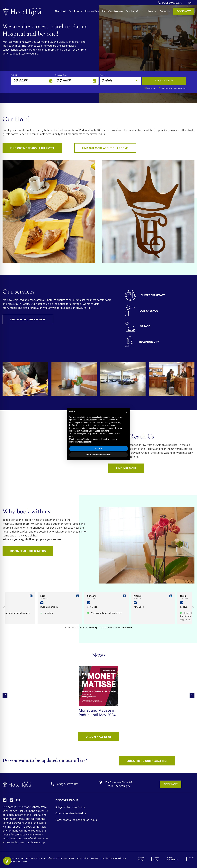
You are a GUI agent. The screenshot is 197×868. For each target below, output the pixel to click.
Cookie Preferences (173, 859)
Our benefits (135, 11)
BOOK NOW (184, 11)
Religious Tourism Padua (70, 807)
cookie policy (108, 428)
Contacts (165, 11)
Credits (191, 858)
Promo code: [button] (150, 88)
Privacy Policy (141, 859)
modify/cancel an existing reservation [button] (172, 88)
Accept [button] (98, 448)
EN (190, 3)
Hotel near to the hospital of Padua (76, 820)
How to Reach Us (95, 11)
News (152, 11)
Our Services (116, 11)
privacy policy (89, 420)
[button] (33, 81)
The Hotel (60, 11)
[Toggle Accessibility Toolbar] (7, 861)
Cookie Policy (156, 859)
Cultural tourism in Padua (71, 813)
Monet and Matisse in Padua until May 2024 (97, 713)
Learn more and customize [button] (98, 455)
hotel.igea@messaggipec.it (113, 858)
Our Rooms (76, 11)
